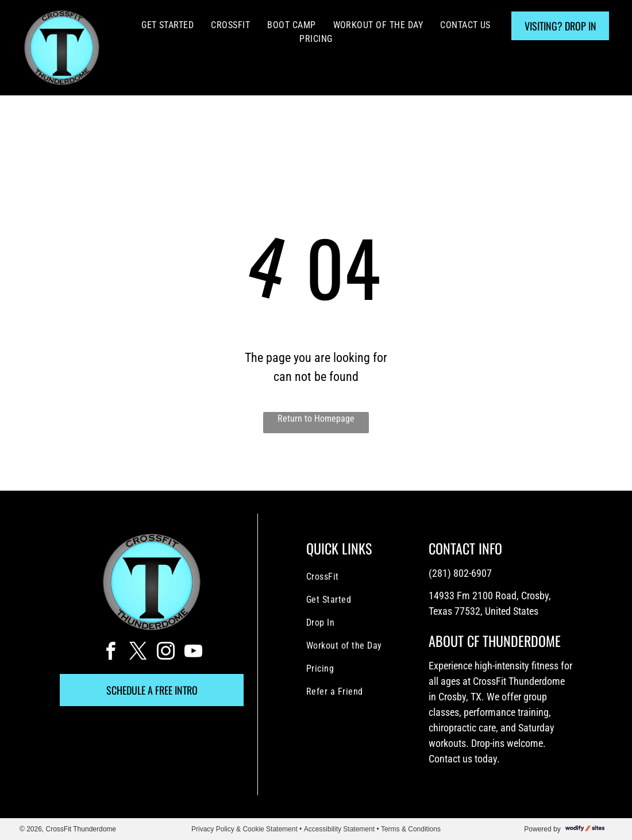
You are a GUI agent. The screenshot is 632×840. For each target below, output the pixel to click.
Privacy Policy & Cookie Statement (244, 829)
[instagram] (165, 653)
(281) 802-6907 (460, 573)
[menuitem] (167, 25)
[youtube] (193, 653)
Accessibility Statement (339, 829)
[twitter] (138, 653)
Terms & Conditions (411, 829)
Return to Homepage (316, 419)
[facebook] (110, 653)
